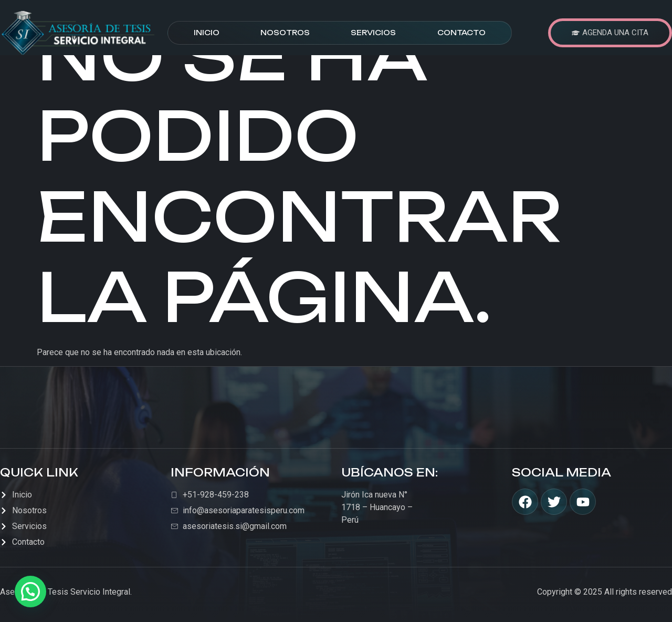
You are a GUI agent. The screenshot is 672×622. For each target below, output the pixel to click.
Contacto (461, 33)
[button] (30, 592)
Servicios (373, 33)
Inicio (207, 33)
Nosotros (285, 33)
